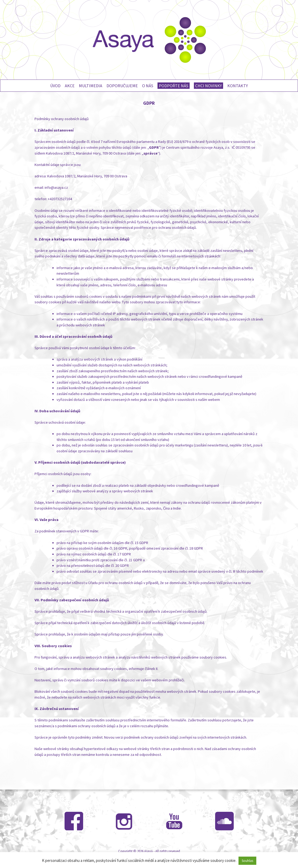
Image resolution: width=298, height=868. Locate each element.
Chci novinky (208, 86)
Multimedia (91, 86)
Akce (70, 86)
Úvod (55, 86)
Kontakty (238, 86)
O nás (148, 86)
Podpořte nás (174, 86)
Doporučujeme (122, 86)
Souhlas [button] (247, 861)
